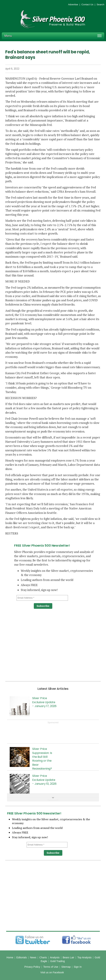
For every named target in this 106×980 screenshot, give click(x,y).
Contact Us (87, 4)
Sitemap (66, 967)
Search (100, 4)
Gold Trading (58, 961)
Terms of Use (51, 967)
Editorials (22, 957)
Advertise (73, 4)
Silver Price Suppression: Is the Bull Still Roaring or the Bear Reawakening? (42, 759)
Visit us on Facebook (52, 972)
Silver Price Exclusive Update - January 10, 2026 (44, 780)
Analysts (55, 957)
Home (10, 957)
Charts (43, 957)
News (33, 957)
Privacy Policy (32, 967)
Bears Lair (68, 957)
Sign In (78, 967)
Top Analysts (84, 957)
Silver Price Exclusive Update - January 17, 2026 (44, 702)
